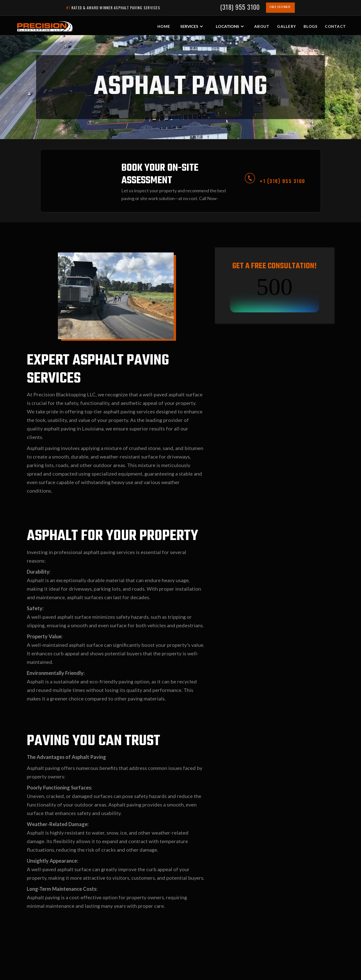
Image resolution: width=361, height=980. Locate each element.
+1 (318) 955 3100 (283, 182)
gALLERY (287, 26)
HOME (164, 26)
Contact (335, 26)
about (262, 26)
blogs (310, 26)
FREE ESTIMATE (280, 7)
